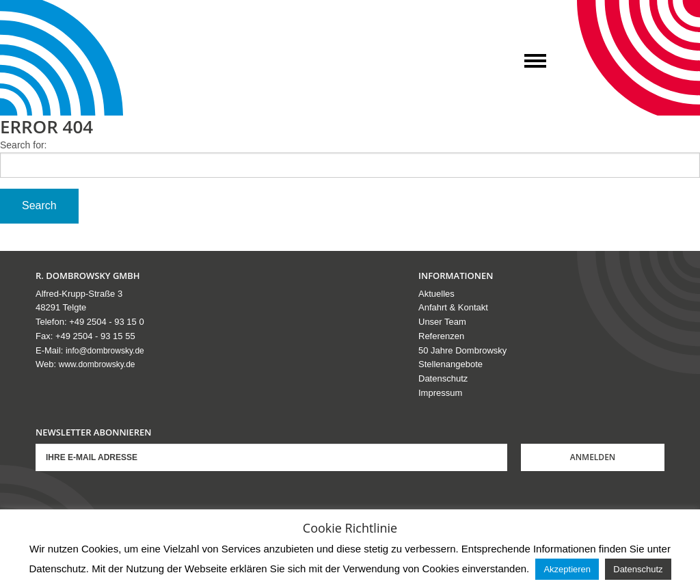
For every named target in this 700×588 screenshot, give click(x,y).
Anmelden (593, 457)
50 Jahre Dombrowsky (462, 350)
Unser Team (442, 322)
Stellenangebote (450, 364)
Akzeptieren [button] (567, 569)
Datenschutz (443, 378)
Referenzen (441, 336)
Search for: (23, 145)
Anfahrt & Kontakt (453, 307)
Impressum (440, 393)
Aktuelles (436, 294)
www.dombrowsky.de (97, 364)
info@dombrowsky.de (105, 351)
